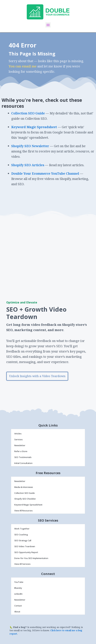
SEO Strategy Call (23, 540)
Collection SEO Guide (28, 113)
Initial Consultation (23, 463)
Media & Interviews (24, 487)
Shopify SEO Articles (28, 165)
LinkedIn (18, 594)
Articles (18, 434)
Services (18, 439)
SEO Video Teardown (25, 546)
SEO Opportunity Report (26, 552)
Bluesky (18, 588)
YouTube (19, 582)
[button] (48, 25)
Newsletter (20, 445)
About (17, 612)
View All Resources (23, 511)
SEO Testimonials (23, 457)
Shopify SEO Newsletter (30, 146)
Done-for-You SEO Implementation (31, 558)
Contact (18, 606)
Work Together (22, 529)
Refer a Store (21, 451)
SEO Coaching (21, 535)
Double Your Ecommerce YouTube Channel (46, 173)
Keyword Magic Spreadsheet (34, 127)
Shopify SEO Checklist (25, 499)
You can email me (23, 66)
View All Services (22, 564)
